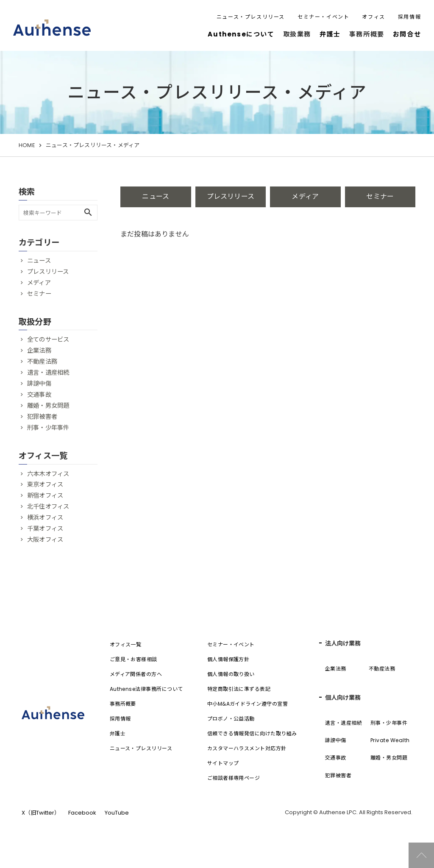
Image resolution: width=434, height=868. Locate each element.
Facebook (82, 813)
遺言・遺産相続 (48, 373)
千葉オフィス (45, 529)
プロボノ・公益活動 (231, 719)
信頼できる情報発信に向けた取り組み (252, 733)
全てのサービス (48, 339)
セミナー (380, 196)
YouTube (117, 813)
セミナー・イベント (323, 17)
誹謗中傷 (39, 384)
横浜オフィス (45, 517)
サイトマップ (223, 763)
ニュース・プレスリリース (251, 17)
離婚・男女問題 (48, 406)
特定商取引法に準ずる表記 (239, 689)
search (88, 212)
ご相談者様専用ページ (234, 778)
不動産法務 (42, 362)
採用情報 (409, 17)
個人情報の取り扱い (231, 674)
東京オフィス (45, 484)
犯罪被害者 (42, 417)
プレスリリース (231, 196)
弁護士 (330, 34)
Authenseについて (241, 34)
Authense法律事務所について (146, 689)
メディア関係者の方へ (136, 674)
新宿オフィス (45, 495)
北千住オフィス (48, 506)
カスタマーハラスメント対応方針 (247, 748)
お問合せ (407, 34)
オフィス (373, 17)
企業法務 (39, 351)
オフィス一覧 (126, 644)
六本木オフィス (48, 474)
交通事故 (39, 395)
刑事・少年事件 (48, 428)
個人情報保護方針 (228, 659)
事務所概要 (123, 704)
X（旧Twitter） (41, 813)
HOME (27, 145)
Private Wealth (390, 740)
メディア (305, 196)
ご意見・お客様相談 (134, 659)
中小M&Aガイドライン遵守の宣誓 (248, 704)
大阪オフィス (45, 540)
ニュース (156, 196)
